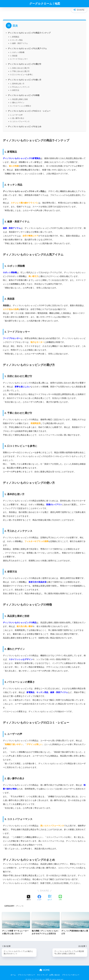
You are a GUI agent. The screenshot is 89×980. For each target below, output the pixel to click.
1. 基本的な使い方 (17, 82)
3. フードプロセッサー (19, 57)
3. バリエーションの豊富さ (21, 104)
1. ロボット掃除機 (17, 50)
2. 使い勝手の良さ (17, 116)
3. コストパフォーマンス (20, 120)
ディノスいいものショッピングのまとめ (25, 125)
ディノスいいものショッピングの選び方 (25, 62)
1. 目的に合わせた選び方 (20, 66)
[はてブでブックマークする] (50, 896)
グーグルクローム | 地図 (45, 4)
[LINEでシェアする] (60, 896)
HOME (45, 968)
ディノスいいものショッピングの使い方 (25, 78)
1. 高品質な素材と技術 (19, 97)
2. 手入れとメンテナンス (20, 85)
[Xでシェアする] (29, 896)
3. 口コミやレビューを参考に (22, 73)
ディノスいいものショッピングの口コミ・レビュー (29, 109)
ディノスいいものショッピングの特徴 (24, 93)
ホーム (13, 973)
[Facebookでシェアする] (39, 896)
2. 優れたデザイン (17, 101)
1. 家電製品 (15, 35)
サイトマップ (42, 973)
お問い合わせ (55, 973)
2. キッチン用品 (17, 38)
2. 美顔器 (14, 54)
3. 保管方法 (15, 88)
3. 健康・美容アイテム (19, 41)
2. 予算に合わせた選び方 (20, 69)
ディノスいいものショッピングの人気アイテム (27, 47)
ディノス (20, 904)
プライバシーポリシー (26, 973)
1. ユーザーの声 (17, 113)
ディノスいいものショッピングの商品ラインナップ (29, 31)
